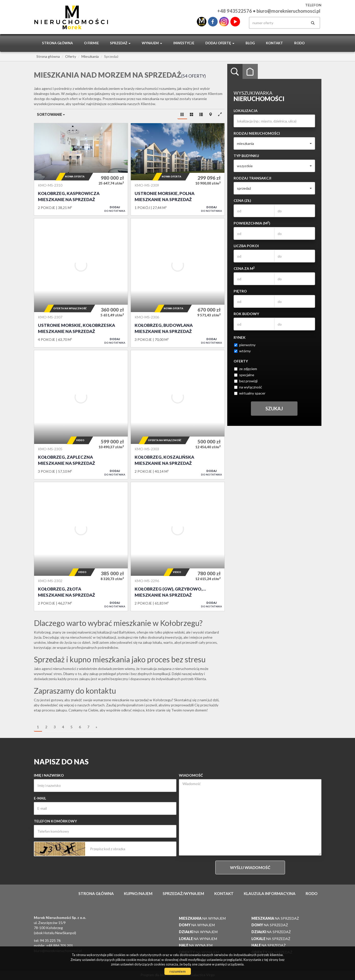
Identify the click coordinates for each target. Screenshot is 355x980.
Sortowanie (51, 114)
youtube (235, 22)
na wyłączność (248, 387)
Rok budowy (246, 314)
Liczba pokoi (246, 246)
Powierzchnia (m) (252, 223)
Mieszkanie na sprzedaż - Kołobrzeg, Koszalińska (178, 415)
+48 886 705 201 (60, 946)
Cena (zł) (242, 200)
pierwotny (245, 345)
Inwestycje (184, 43)
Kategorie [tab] (250, 72)
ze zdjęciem (246, 369)
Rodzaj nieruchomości (257, 133)
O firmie (91, 43)
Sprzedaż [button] (120, 43)
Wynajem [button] (152, 43)
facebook (213, 22)
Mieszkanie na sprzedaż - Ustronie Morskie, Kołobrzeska (81, 283)
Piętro (240, 291)
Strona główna (57, 43)
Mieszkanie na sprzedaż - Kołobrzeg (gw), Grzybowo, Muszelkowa (178, 547)
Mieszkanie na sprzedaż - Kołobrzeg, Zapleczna (81, 415)
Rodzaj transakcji (252, 178)
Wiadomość (191, 775)
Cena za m (244, 268)
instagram (224, 22)
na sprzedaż (275, 918)
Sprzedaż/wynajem (183, 893)
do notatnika (115, 209)
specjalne (244, 375)
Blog (250, 43)
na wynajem (202, 918)
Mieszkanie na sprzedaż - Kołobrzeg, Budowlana (178, 283)
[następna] (96, 727)
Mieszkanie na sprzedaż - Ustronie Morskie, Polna (178, 169)
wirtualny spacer (250, 393)
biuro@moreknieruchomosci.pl (288, 11)
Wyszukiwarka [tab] (235, 72)
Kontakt (274, 43)
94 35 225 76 (50, 940)
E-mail (40, 798)
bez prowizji (246, 381)
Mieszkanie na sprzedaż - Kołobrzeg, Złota (81, 547)
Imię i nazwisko (49, 775)
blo (202, 22)
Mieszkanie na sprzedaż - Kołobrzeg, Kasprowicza (81, 169)
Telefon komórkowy (55, 821)
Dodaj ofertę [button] (220, 43)
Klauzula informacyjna (270, 893)
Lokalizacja (246, 111)
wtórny (242, 351)
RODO (299, 43)
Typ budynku (246, 156)
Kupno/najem (138, 893)
